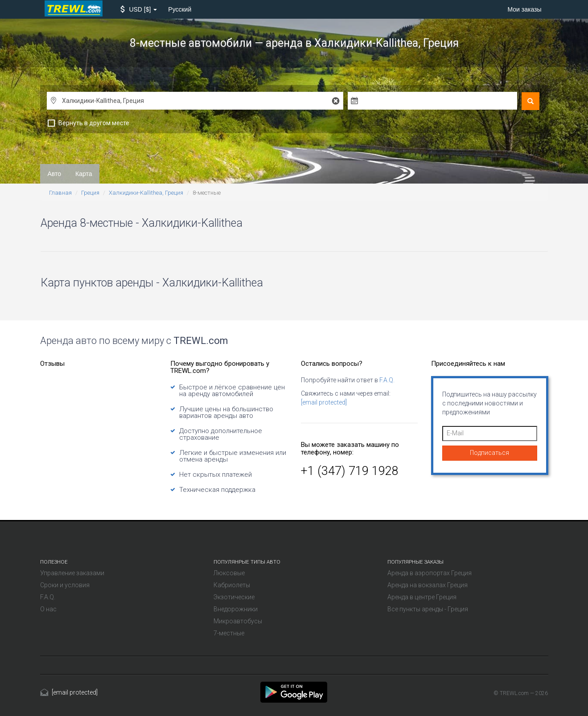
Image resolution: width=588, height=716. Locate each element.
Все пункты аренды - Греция (428, 609)
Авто (55, 174)
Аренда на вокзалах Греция (428, 585)
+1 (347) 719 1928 (350, 471)
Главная (60, 193)
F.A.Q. (387, 380)
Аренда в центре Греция (422, 597)
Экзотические (234, 597)
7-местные (229, 633)
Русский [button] (180, 9)
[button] (139, 9)
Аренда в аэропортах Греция (430, 573)
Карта (84, 174)
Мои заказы (524, 9)
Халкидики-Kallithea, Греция (146, 193)
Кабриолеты (232, 585)
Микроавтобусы (238, 621)
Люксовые (229, 573)
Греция (90, 193)
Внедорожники (236, 609)
